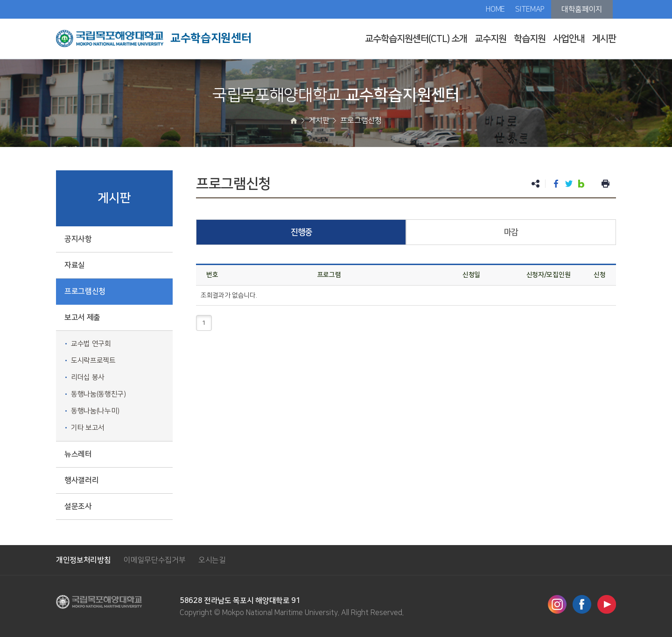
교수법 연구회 (91, 344)
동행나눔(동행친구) (98, 394)
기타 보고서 (88, 428)
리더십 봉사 (88, 377)
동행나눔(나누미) (95, 411)
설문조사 (78, 506)
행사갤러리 (81, 480)
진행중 (301, 232)
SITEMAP (530, 9)
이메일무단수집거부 (154, 560)
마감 (511, 232)
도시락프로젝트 (93, 360)
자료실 (75, 265)
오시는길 (212, 560)
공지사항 (78, 239)
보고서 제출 (82, 317)
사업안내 (569, 39)
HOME (495, 9)
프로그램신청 (85, 291)
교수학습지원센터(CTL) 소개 (416, 39)
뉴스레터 (78, 454)
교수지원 (490, 39)
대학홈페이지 (582, 9)
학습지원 (530, 39)
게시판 (604, 39)
